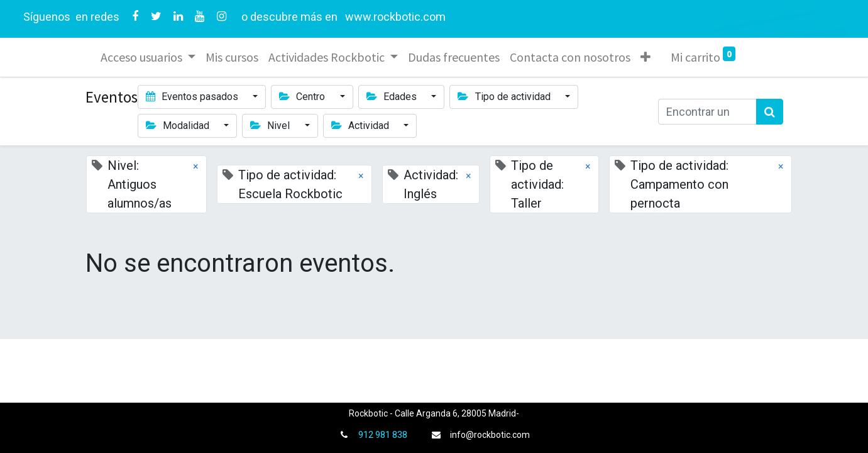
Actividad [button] (361, 126)
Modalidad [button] (179, 126)
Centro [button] (303, 97)
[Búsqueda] (770, 112)
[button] (646, 57)
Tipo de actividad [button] (505, 97)
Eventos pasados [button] (193, 97)
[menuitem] (232, 57)
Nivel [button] (271, 126)
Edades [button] (393, 97)
